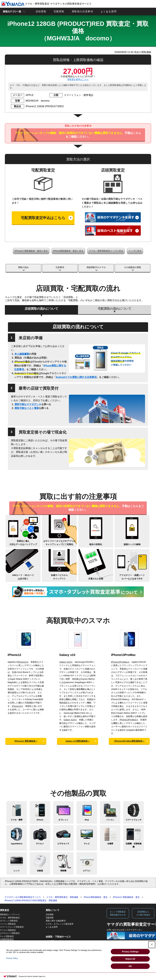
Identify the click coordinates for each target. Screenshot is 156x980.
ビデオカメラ (63, 844)
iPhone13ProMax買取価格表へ (129, 741)
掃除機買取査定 (7, 952)
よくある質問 (109, 11)
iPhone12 (14, 655)
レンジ (17, 871)
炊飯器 (40, 871)
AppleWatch (17, 844)
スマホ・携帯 (17, 820)
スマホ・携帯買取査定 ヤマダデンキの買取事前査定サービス (47, 4)
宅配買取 (59, 11)
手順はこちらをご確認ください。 (78, 135)
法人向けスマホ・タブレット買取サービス (65, 950)
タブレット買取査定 (9, 921)
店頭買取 (41, 11)
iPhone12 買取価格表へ (26, 741)
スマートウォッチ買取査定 (12, 927)
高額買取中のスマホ (96, 267)
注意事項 (60, 267)
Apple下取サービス (54, 941)
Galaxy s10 (67, 655)
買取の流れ (23, 267)
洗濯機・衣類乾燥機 (134, 845)
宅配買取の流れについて (115, 309)
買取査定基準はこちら (78, 79)
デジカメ (40, 844)
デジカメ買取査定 (8, 930)
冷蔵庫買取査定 (7, 939)
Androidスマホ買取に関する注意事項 (76, 377)
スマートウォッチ (134, 820)
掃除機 (63, 871)
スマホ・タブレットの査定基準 (60, 924)
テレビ (87, 844)
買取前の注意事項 (82, 11)
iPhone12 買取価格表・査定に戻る (31, 251)
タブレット (63, 820)
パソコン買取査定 (8, 924)
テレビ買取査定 (7, 936)
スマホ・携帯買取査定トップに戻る (106, 251)
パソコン (110, 820)
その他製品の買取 (133, 267)
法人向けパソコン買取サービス (60, 947)
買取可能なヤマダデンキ (28, 404)
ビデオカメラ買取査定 (10, 933)
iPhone (40, 820)
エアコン (87, 871)
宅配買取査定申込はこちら (43, 218)
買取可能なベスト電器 (27, 408)
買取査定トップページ (10, 914)
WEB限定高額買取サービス (58, 944)
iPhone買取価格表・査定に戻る (68, 251)
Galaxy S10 (65, 662)
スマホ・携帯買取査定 (10, 918)
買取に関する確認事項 (56, 921)
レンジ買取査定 (7, 946)
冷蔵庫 (110, 844)
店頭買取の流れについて (41, 309)
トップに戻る (135, 251)
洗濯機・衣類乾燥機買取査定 (13, 943)
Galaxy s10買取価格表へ (77, 741)
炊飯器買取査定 (7, 949)
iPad (87, 820)
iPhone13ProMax (123, 655)
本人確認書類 (22, 354)
